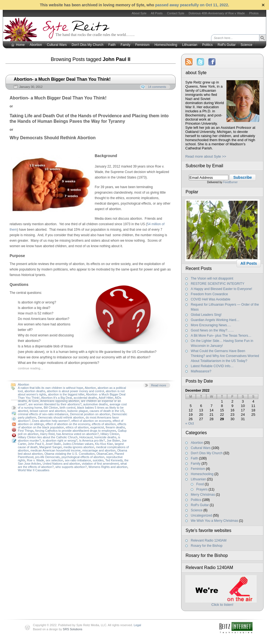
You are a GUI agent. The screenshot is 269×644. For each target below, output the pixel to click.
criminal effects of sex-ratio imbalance (43, 414)
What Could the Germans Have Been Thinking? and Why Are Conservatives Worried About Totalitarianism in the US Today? (225, 356)
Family (125, 45)
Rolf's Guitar (227, 45)
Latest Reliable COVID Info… (212, 366)
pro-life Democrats (47, 457)
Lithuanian (190, 45)
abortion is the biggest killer (66, 394)
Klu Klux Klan (104, 444)
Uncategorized (201, 515)
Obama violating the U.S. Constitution (70, 454)
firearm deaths (115, 427)
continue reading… (30, 368)
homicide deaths (105, 437)
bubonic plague (78, 411)
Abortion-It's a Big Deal (57, 398)
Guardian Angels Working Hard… (215, 320)
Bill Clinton (51, 408)
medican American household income (56, 450)
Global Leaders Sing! (206, 315)
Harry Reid (47, 434)
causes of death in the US (107, 411)
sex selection (55, 460)
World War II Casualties (34, 470)
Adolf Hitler (106, 398)
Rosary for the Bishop (207, 546)
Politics (208, 45)
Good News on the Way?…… (212, 330)
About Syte (139, 13)
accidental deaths (85, 398)
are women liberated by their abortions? (55, 404)
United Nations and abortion (61, 464)
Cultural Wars (57, 45)
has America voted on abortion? (78, 434)
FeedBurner (230, 182)
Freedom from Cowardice (209, 294)
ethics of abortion (77, 427)
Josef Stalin (53, 444)
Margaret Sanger (51, 447)
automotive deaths (96, 404)
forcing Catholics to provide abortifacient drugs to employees (76, 431)
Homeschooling (166, 45)
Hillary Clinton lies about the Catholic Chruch (48, 437)
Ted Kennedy (114, 460)
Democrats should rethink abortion (61, 417)
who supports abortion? (71, 467)
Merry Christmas (203, 495)
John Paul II (36, 444)
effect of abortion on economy (91, 421)
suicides (98, 460)
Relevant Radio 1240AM (209, 540)
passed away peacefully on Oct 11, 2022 (191, 5)
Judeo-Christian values (78, 444)
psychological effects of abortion (83, 457)
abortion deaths (35, 391)
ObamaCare (105, 454)
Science (246, 45)
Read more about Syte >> (206, 156)
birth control (67, 408)
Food (200, 484)
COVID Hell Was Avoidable (211, 299)
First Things (26, 431)
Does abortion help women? (51, 421)
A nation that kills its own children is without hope (51, 388)
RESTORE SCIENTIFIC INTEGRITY (218, 284)
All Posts (157, 13)
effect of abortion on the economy (68, 424)
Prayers (202, 489)
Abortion (36, 45)
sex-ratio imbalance (78, 460)
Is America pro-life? (92, 441)
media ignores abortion (79, 447)
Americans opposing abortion (60, 401)
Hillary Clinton (110, 434)
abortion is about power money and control (75, 391)
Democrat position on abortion (90, 414)
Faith (112, 45)
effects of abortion (104, 424)
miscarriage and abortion (99, 450)
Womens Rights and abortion (108, 467)
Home (20, 45)
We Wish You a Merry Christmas (215, 521)
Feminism (142, 45)
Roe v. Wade (35, 460)
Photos (254, 13)
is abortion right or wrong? (60, 441)
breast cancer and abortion (48, 411)
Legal (137, 625)
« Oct (190, 423)
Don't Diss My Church (88, 45)
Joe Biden (114, 441)
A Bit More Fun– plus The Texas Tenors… (221, 336)
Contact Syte (176, 13)
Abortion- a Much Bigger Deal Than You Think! (62, 79)
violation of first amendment (100, 464)
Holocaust (86, 437)
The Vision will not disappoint (212, 278)
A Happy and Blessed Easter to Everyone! (221, 289)
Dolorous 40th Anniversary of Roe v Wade (217, 13)
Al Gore (34, 401)
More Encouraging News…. (211, 325)
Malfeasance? (201, 371)
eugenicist (97, 427)
